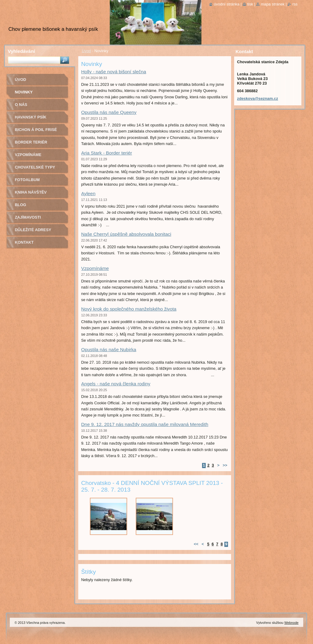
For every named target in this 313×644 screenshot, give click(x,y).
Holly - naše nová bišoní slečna (114, 72)
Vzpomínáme (95, 268)
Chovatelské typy (35, 167)
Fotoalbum (28, 180)
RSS (295, 4)
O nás (21, 105)
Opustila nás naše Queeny (109, 112)
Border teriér (31, 142)
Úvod (87, 51)
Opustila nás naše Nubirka (109, 349)
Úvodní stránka (226, 4)
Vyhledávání (22, 51)
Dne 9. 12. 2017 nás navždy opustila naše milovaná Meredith (145, 424)
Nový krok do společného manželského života (129, 309)
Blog (21, 205)
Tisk (250, 4)
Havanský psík (31, 117)
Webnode (291, 623)
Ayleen (88, 193)
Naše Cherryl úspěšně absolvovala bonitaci (126, 234)
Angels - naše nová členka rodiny (116, 384)
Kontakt (24, 242)
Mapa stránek (273, 4)
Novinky (24, 92)
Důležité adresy (33, 230)
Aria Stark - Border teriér (107, 153)
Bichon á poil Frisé (36, 130)
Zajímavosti (28, 217)
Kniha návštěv (31, 192)
